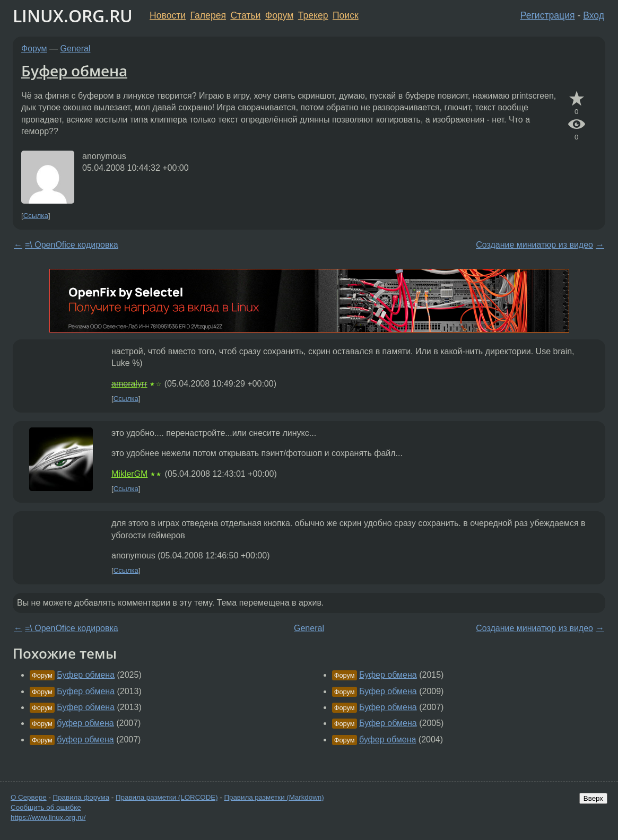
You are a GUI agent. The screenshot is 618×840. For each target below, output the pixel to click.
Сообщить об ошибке (46, 807)
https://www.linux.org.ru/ (48, 817)
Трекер (313, 15)
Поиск (346, 15)
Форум (279, 15)
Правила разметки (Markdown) (274, 797)
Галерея (208, 15)
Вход (594, 15)
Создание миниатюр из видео (534, 245)
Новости (168, 15)
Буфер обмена (74, 71)
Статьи (245, 15)
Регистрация (548, 15)
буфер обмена (85, 723)
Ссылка (36, 216)
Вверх (593, 798)
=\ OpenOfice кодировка (72, 245)
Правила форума (81, 797)
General (76, 49)
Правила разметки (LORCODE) (167, 797)
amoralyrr (129, 384)
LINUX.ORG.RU (73, 16)
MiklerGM (129, 474)
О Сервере (29, 797)
